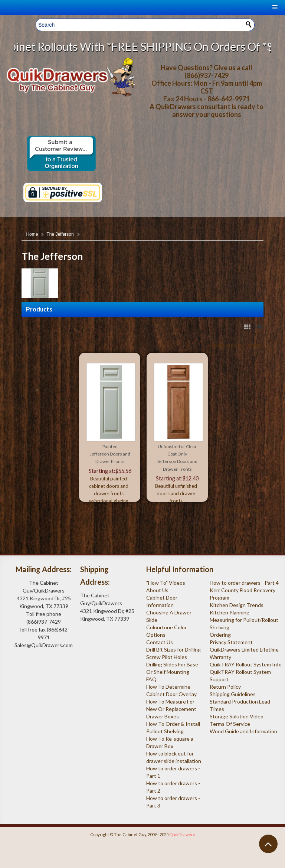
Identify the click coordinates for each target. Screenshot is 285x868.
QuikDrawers (182, 834)
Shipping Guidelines (233, 694)
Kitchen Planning (230, 612)
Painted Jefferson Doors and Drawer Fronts (110, 454)
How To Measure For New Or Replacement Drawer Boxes (171, 709)
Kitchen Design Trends (237, 605)
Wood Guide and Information (243, 731)
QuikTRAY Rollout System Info (246, 664)
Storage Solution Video (237, 716)
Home (32, 234)
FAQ (151, 679)
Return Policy (225, 687)
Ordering (220, 635)
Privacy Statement (231, 642)
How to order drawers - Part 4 (244, 583)
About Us (157, 590)
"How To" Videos (166, 583)
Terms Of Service (230, 724)
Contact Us (160, 642)
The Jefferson (60, 234)
